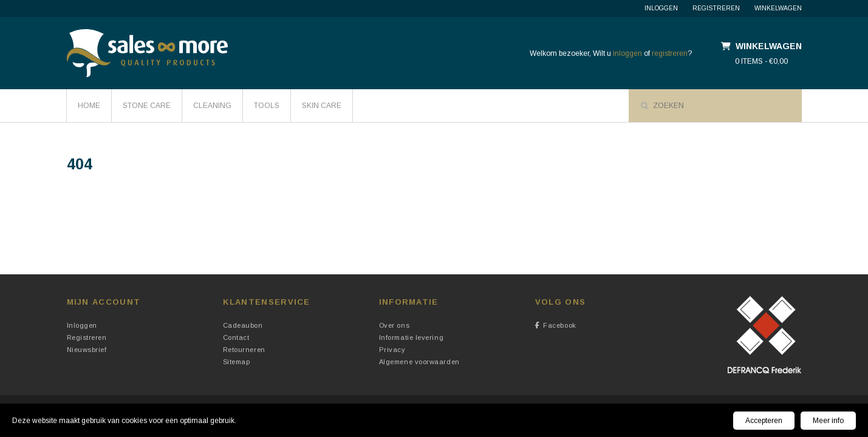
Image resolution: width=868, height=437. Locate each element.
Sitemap (237, 362)
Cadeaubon (243, 325)
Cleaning (212, 106)
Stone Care (147, 106)
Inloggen (661, 8)
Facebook (556, 325)
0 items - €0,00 (761, 61)
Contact (236, 337)
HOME (89, 106)
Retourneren (244, 350)
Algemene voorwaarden (419, 362)
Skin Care (322, 106)
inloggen (627, 53)
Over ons (394, 325)
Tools (267, 106)
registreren (670, 53)
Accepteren (764, 421)
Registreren (716, 8)
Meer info (828, 421)
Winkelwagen (778, 8)
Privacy (392, 350)
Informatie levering (411, 337)
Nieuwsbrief (87, 350)
